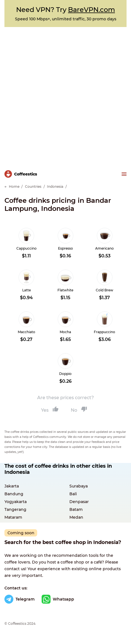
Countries (33, 186)
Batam (76, 509)
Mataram (13, 517)
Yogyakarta (16, 502)
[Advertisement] (65, 96)
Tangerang (15, 509)
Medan (76, 517)
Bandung (14, 494)
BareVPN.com (91, 10)
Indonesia (55, 186)
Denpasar (79, 502)
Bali (73, 494)
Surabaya (79, 486)
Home (14, 186)
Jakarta (12, 486)
